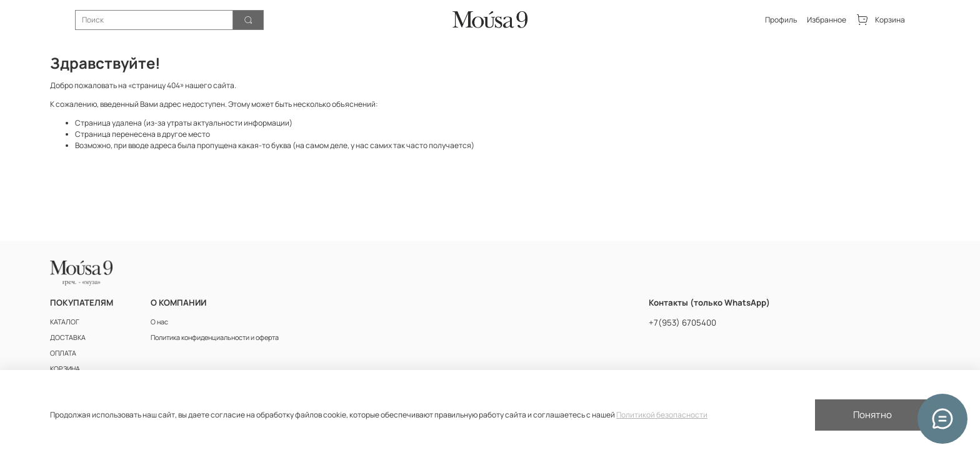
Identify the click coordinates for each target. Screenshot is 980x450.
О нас (159, 322)
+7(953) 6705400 (682, 322)
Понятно (872, 415)
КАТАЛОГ (65, 322)
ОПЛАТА (63, 353)
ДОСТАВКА (68, 337)
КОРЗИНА (65, 368)
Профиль (781, 20)
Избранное (827, 20)
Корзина (880, 20)
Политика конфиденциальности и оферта (215, 337)
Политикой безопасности (662, 415)
